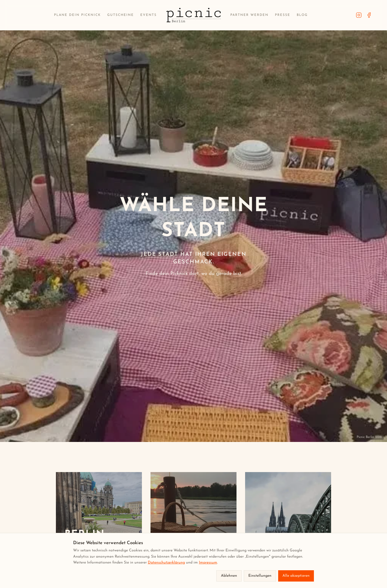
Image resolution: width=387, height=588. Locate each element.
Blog (302, 15)
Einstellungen (260, 576)
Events (148, 15)
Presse (283, 15)
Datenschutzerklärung (166, 563)
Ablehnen (229, 576)
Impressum (208, 563)
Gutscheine (121, 15)
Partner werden (249, 15)
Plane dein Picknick (77, 15)
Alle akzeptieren (296, 576)
